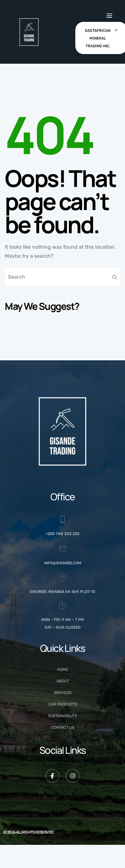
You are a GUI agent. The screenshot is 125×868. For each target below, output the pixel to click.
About (63, 681)
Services (63, 693)
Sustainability (63, 716)
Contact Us (63, 727)
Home (63, 669)
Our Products (63, 704)
